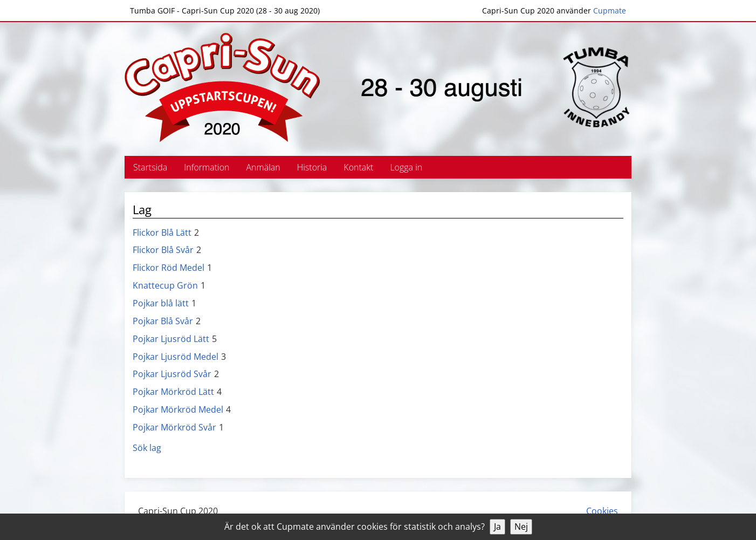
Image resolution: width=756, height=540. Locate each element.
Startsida (150, 167)
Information (207, 167)
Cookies (602, 511)
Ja (497, 527)
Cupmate (610, 11)
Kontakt (358, 167)
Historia (312, 167)
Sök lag (147, 448)
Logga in (406, 167)
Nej (521, 527)
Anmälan (263, 167)
